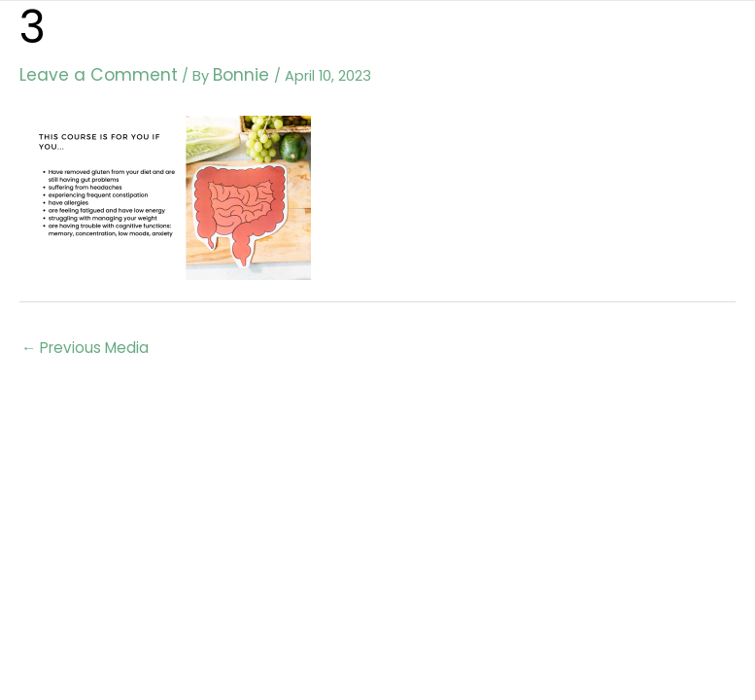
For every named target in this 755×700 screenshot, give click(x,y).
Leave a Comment (85, 73)
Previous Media (83, 343)
